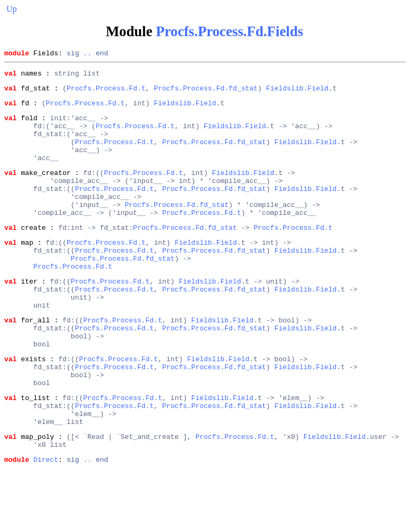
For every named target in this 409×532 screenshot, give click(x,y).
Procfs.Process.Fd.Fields (230, 31)
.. (87, 54)
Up (12, 9)
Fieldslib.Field (297, 93)
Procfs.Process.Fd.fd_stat (206, 93)
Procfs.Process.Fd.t (106, 93)
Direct (46, 523)
